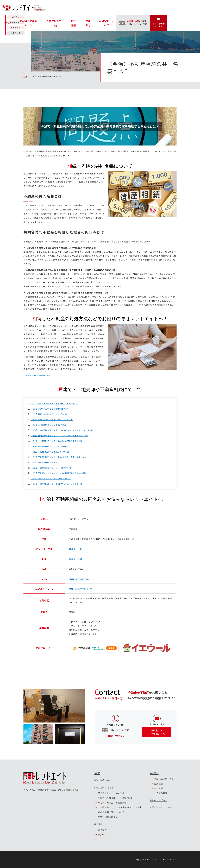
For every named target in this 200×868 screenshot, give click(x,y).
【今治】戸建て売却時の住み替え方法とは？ (52, 414)
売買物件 (102, 830)
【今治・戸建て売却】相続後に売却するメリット (55, 419)
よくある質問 (161, 793)
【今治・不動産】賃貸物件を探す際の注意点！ (54, 478)
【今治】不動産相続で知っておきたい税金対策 (53, 446)
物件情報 (110, 8)
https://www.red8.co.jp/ (82, 579)
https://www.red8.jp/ (80, 589)
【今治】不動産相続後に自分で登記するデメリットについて (60, 484)
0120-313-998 (76, 549)
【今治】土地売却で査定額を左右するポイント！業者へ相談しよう (63, 435)
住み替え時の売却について (111, 812)
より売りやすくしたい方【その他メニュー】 (120, 807)
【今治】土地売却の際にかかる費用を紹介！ (52, 425)
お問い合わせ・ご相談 (161, 807)
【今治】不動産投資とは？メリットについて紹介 (55, 468)
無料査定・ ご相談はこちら (157, 733)
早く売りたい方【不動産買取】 (113, 803)
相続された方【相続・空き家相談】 (116, 798)
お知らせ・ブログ (135, 8)
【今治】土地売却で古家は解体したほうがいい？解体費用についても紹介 (67, 430)
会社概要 (159, 788)
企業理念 (159, 784)
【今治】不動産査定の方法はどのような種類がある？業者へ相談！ (63, 473)
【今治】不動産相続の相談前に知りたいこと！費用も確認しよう (62, 457)
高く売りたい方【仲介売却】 (112, 793)
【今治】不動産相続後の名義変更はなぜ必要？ (54, 452)
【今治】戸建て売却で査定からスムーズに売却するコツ (58, 403)
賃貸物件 (102, 834)
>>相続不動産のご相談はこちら (39, 375)
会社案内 (121, 8)
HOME (56, 8)
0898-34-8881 (76, 559)
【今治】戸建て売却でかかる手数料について (52, 409)
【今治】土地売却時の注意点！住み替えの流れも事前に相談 (60, 441)
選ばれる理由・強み (164, 779)
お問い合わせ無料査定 (192, 10)
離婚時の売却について (109, 817)
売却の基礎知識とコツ (72, 8)
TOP (26, 76)
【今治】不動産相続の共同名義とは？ (49, 462)
